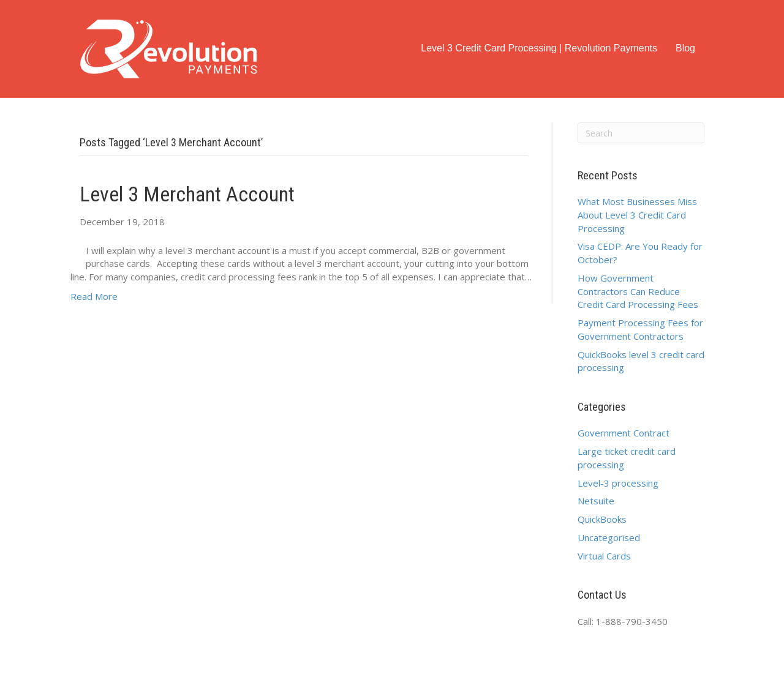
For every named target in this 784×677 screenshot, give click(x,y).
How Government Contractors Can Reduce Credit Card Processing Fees (638, 291)
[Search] (641, 133)
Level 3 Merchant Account (187, 194)
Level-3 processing (618, 483)
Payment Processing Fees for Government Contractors (640, 329)
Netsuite (596, 501)
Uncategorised (609, 537)
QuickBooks (602, 519)
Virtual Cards (604, 556)
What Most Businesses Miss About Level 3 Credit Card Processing (637, 215)
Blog (685, 48)
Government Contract (624, 433)
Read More (94, 296)
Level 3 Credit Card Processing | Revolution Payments (539, 48)
